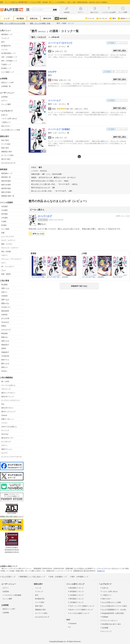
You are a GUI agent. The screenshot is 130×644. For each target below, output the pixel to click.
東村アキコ (5, 360)
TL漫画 (4, 221)
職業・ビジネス (7, 244)
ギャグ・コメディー (8, 240)
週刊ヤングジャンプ (8, 412)
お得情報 (6, 613)
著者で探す (5, 148)
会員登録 (4, 97)
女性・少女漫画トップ (9, 57)
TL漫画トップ (6, 65)
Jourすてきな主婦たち (9, 427)
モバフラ (4, 453)
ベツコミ (4, 423)
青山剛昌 (4, 285)
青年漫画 (4, 214)
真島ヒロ (4, 367)
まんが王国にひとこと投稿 (11, 130)
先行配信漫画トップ (8, 53)
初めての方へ (6, 126)
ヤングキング (6, 442)
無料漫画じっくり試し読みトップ (32, 577)
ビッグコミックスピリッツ (11, 400)
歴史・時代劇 (6, 252)
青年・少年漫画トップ (9, 61)
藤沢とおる (5, 364)
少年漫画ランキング (76, 602)
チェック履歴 (6, 104)
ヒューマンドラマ (8, 237)
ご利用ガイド (6, 122)
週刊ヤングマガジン (8, 393)
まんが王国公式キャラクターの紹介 (114, 606)
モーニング (5, 430)
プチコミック (6, 389)
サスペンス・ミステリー (10, 248)
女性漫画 (4, 206)
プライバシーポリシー (109, 620)
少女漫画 (4, 210)
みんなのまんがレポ (8, 163)
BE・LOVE (5, 382)
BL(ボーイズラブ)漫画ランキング (80, 610)
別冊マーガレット (8, 419)
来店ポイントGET (8, 83)
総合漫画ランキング (76, 588)
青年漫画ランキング (76, 599)
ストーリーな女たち (8, 385)
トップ (7, 19)
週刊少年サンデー (8, 438)
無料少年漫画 (6, 192)
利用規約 (104, 617)
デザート (4, 445)
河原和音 (4, 315)
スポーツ (4, 255)
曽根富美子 (5, 345)
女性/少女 (34, 19)
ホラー (4, 263)
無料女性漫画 (6, 181)
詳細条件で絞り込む (79, 286)
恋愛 (3, 233)
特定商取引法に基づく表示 (110, 624)
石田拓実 (4, 296)
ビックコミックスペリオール (11, 457)
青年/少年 (47, 19)
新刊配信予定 (6, 46)
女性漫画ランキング (76, 591)
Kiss (3, 404)
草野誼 (4, 326)
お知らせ (4, 115)
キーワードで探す (8, 155)
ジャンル (90, 19)
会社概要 (104, 628)
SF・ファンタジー (8, 267)
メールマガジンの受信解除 (12, 595)
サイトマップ (106, 631)
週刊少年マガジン (8, 408)
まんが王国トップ (8, 577)
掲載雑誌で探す (7, 152)
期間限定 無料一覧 (8, 196)
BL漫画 (4, 225)
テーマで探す (6, 144)
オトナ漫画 (5, 229)
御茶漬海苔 (5, 311)
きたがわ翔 (5, 318)
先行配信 (20, 19)
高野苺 (4, 349)
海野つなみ (5, 300)
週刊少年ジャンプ (8, 397)
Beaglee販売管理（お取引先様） (113, 613)
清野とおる (5, 341)
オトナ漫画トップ (8, 72)
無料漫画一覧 (6, 177)
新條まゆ (4, 337)
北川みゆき (5, 322)
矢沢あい (4, 371)
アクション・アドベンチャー (11, 259)
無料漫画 (61, 18)
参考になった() (38, 234)
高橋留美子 (5, 352)
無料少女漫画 (6, 185)
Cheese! (4, 415)
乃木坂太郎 (5, 356)
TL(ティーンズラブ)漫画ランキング (81, 606)
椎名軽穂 (4, 333)
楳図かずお (5, 303)
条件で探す (5, 140)
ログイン (4, 101)
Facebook (72, 623)
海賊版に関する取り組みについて (12, 516)
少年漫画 (4, 218)
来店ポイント (124, 19)
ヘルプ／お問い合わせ (9, 119)
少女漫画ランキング (76, 595)
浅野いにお (5, 288)
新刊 (112, 19)
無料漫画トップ (7, 34)
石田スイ (4, 292)
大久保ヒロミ (6, 307)
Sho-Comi (5, 434)
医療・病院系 (6, 274)
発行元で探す (6, 159)
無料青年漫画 (6, 188)
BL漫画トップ (6, 68)
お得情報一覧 (6, 86)
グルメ (4, 270)
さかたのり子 (6, 330)
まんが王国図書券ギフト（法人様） (114, 610)
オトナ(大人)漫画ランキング (78, 613)
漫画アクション (7, 449)
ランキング (101, 19)
